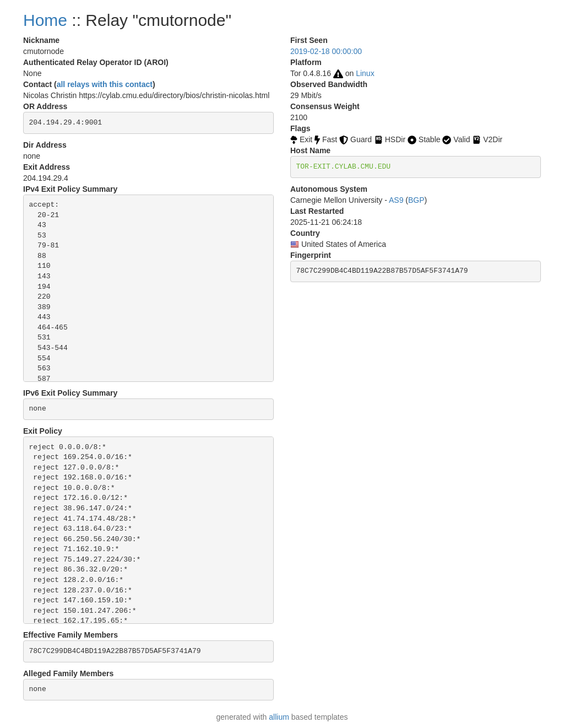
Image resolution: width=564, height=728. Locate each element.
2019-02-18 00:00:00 (326, 51)
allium (279, 717)
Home (45, 20)
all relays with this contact (105, 84)
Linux (365, 73)
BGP (416, 200)
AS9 (396, 200)
